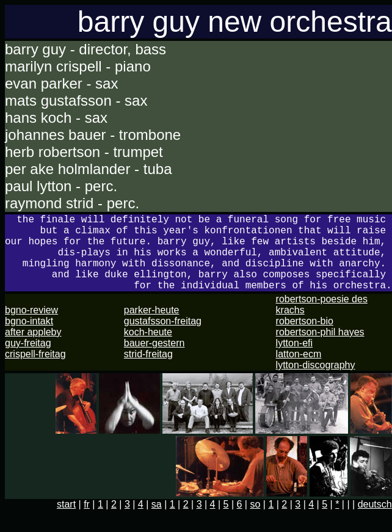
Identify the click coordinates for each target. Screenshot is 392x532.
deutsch (375, 521)
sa (157, 521)
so (255, 521)
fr (87, 521)
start (66, 521)
